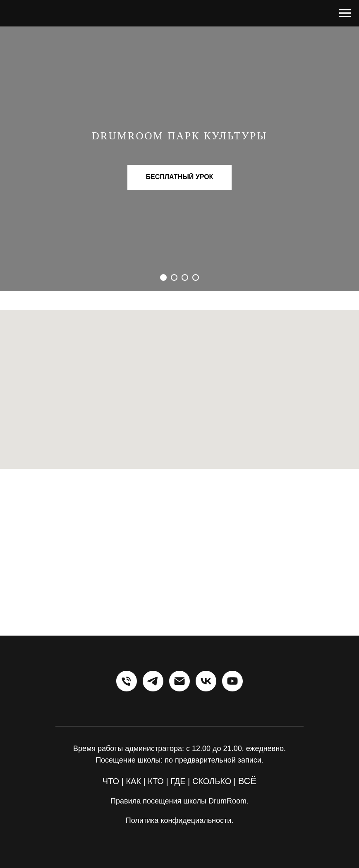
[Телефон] (127, 681)
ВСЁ (248, 781)
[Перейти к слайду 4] (196, 277)
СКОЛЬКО (212, 781)
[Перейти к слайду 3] (185, 277)
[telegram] (153, 681)
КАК (133, 781)
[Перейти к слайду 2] (174, 277)
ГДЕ (178, 781)
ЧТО (111, 781)
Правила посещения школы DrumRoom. (179, 801)
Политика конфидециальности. (180, 820)
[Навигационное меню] (345, 13)
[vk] (206, 681)
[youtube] (232, 681)
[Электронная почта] (179, 681)
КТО (156, 781)
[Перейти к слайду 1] (163, 277)
